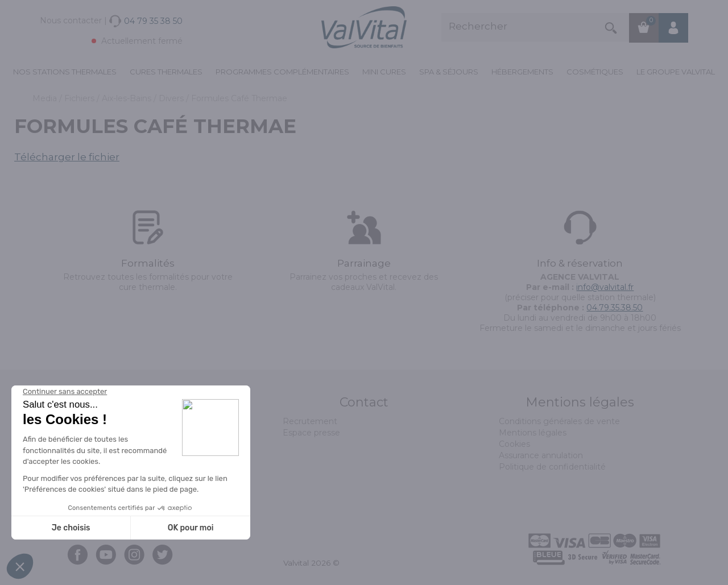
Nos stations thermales (65, 72)
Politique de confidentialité (552, 467)
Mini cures (384, 72)
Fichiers (80, 98)
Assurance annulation (541, 455)
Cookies (514, 444)
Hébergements (522, 72)
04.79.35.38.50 (615, 308)
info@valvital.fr (605, 287)
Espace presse (311, 433)
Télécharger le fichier (67, 157)
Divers (172, 98)
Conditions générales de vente (559, 421)
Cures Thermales (166, 72)
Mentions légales (533, 433)
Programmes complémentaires (282, 72)
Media (46, 98)
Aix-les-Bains (128, 98)
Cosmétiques (595, 72)
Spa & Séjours (449, 72)
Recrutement (310, 421)
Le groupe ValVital (676, 72)
